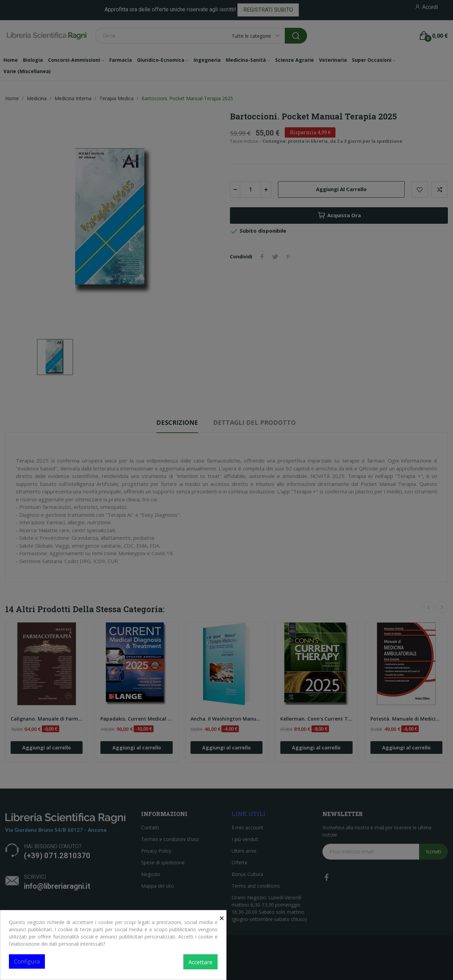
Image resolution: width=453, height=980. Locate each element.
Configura (27, 961)
